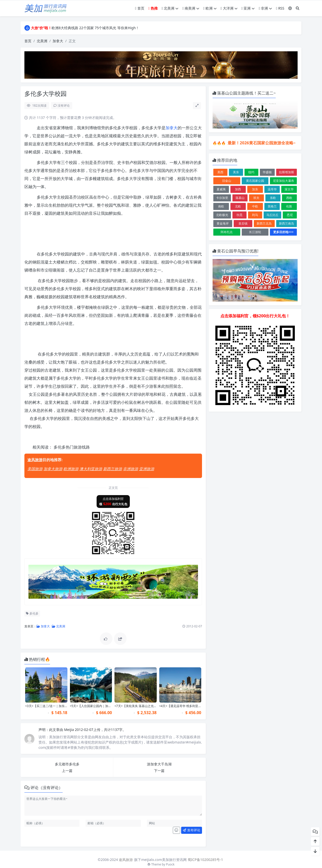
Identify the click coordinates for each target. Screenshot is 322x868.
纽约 (251, 172)
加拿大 (58, 41)
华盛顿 (267, 172)
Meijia (70, 730)
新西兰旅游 (113, 469)
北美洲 (170, 8)
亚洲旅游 (147, 469)
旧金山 (227, 181)
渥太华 (289, 189)
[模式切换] (290, 8)
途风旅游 (35, 460)
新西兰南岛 (287, 223)
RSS (280, 8)
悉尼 (290, 215)
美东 (236, 172)
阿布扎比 (227, 232)
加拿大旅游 (53, 469)
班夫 (256, 198)
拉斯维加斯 (287, 172)
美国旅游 (35, 469)
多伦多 (32, 613)
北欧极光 (222, 215)
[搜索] (298, 8)
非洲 (265, 8)
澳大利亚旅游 (91, 469)
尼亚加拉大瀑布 (284, 181)
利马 (255, 215)
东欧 (273, 198)
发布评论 (191, 830)
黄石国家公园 (255, 181)
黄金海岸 (223, 223)
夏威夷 (221, 189)
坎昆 (239, 215)
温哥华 (272, 189)
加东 (255, 189)
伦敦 (289, 206)
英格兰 (272, 206)
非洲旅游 (131, 469)
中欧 (255, 206)
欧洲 (210, 8)
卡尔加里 (222, 198)
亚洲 (248, 8)
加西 (238, 189)
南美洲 (191, 8)
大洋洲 (229, 8)
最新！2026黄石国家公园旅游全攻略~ (261, 143)
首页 (140, 8)
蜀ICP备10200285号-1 (205, 860)
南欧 (221, 206)
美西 (220, 172)
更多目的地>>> (283, 232)
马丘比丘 (272, 215)
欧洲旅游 (71, 469)
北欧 (238, 206)
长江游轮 (255, 232)
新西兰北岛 (264, 223)
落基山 (240, 198)
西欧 (289, 198)
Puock (170, 864)
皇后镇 (243, 223)
